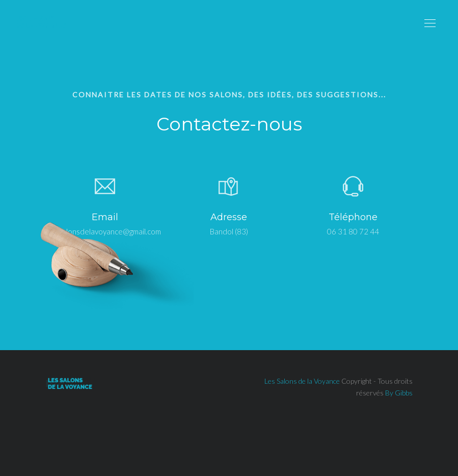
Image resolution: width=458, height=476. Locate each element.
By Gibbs (399, 393)
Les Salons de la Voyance (302, 381)
